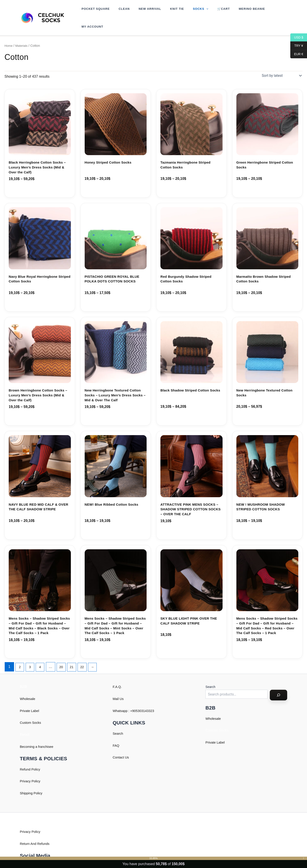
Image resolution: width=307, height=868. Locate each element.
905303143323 (146, 699)
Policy (40, 781)
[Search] (278, 683)
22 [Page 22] (86, 655)
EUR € (297, 54)
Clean (119, 12)
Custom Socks (31, 711)
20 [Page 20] (63, 655)
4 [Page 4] (42, 655)
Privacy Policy (31, 769)
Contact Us (122, 745)
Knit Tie (166, 12)
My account (261, 12)
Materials (23, 34)
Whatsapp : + (123, 699)
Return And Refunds (36, 832)
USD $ (297, 38)
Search (118, 721)
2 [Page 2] (20, 655)
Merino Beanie (232, 12)
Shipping (27, 781)
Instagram (28, 854)
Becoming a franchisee (38, 735)
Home (9, 34)
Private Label (30, 699)
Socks (187, 12)
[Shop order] (281, 64)
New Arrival (142, 12)
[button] (192, 12)
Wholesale (28, 687)
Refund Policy (31, 757)
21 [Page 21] (75, 655)
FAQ (116, 733)
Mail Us (119, 687)
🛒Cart (206, 12)
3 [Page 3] (31, 655)
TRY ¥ (297, 46)
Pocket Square (94, 12)
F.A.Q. (118, 675)
